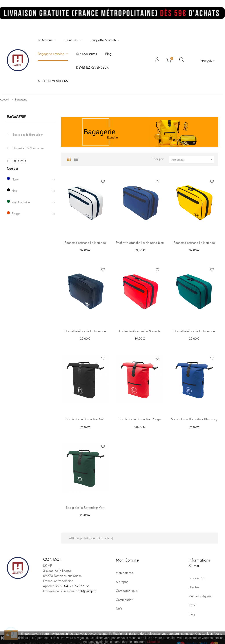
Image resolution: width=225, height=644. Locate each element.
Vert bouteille (21, 202)
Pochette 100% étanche (28, 148)
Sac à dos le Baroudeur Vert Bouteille (85, 503)
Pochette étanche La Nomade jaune (194, 245)
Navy (15, 179)
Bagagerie (16, 116)
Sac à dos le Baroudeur (28, 134)
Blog (192, 606)
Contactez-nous (127, 582)
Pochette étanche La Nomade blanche (85, 245)
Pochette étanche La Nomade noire (85, 331)
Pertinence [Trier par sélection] (192, 160)
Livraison (194, 579)
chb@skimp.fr (87, 583)
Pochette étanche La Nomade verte (194, 331)
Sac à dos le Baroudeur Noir (85, 415)
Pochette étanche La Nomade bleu (140, 242)
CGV (192, 597)
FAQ (119, 600)
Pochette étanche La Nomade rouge (140, 331)
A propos (122, 573)
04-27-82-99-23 (77, 578)
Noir (15, 191)
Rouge (16, 213)
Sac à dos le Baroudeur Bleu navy (194, 415)
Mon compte (124, 564)
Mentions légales (200, 588)
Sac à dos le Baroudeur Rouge (140, 415)
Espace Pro (196, 570)
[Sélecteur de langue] (208, 60)
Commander (124, 591)
